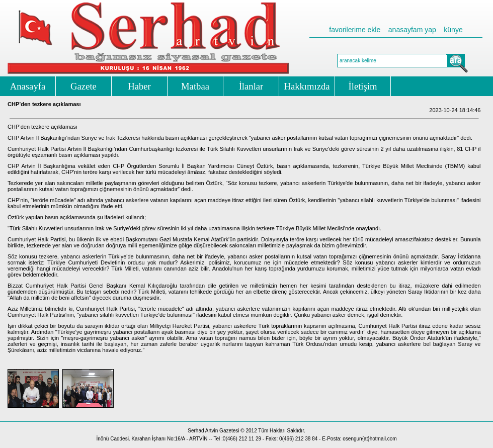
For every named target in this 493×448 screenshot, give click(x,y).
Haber (139, 86)
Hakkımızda (307, 86)
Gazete (84, 86)
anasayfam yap (412, 30)
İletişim (363, 86)
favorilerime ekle (355, 30)
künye (453, 30)
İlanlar (251, 86)
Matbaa (195, 86)
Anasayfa (28, 86)
